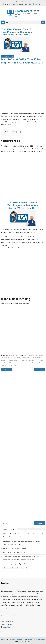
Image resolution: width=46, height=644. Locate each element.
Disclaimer (4, 639)
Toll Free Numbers (8, 56)
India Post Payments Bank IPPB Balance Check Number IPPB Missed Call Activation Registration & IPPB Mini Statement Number (8, 370)
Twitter (12, 624)
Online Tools (38, 4)
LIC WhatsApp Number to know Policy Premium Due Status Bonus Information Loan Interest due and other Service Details (22, 558)
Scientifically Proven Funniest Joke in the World (40, 370)
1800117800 (19, 355)
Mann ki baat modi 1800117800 (22, 360)
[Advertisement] (23, 89)
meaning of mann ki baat (24, 363)
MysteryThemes (26, 641)
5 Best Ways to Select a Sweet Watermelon (16, 568)
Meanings (20, 4)
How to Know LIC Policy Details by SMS (14, 552)
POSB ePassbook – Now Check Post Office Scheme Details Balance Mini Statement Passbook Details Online (24, 535)
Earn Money (29, 4)
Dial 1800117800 (13, 358)
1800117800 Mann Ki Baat (30, 355)
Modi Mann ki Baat (37, 363)
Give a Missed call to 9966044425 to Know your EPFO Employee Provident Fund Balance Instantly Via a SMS (22, 543)
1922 (39, 355)
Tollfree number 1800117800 (9, 366)
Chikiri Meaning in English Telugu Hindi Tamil (16, 564)
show (18, 132)
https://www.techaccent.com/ (36, 639)
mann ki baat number (37, 360)
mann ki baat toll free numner (9, 363)
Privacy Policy (12, 639)
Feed (9, 627)
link (25, 242)
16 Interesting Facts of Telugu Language (14, 548)
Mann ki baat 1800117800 (25, 358)
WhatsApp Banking (10, 4)
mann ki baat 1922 (38, 358)
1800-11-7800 (11, 355)
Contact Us (19, 639)
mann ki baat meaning (7, 360)
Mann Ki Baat (12, 116)
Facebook (12, 621)
